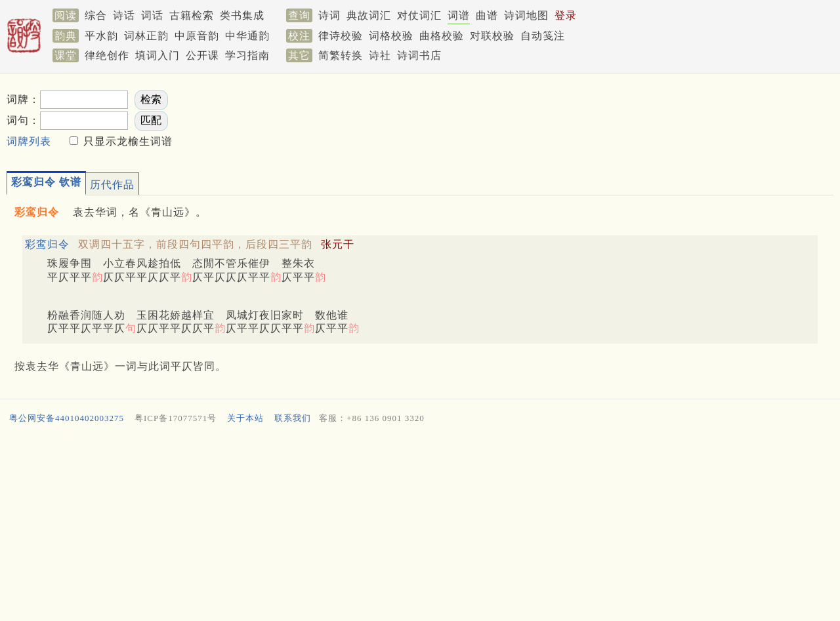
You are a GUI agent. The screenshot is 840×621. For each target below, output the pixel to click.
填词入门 (157, 55)
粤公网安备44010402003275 (67, 418)
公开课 (202, 55)
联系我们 (293, 418)
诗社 (380, 55)
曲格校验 (442, 36)
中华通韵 (247, 36)
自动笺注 (543, 36)
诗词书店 (419, 55)
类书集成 (242, 15)
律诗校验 (341, 36)
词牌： (23, 99)
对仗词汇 (419, 15)
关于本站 (245, 418)
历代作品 (112, 185)
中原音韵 (197, 36)
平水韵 (101, 36)
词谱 (459, 15)
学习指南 (247, 55)
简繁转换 (341, 55)
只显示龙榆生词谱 (126, 141)
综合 (96, 15)
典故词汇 (369, 15)
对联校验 (492, 36)
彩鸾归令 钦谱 (46, 182)
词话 (152, 15)
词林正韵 (146, 36)
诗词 (329, 15)
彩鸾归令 (47, 244)
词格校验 (391, 36)
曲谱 (487, 15)
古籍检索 (192, 15)
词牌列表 (29, 141)
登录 (566, 15)
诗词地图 (526, 15)
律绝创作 (107, 55)
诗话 (124, 15)
